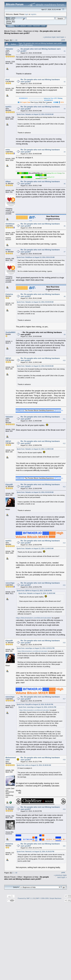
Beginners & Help (31, 31)
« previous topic (49, 37)
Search (23, 26)
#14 (64, 543)
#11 (64, 419)
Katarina (9, 294)
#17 (64, 699)
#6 (65, 226)
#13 (64, 487)
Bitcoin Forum (10, 31)
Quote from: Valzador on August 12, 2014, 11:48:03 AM (35, 449)
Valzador (9, 49)
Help (17, 26)
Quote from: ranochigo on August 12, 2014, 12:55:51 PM (36, 648)
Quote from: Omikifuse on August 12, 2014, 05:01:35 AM (36, 257)
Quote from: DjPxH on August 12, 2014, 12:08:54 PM (34, 591)
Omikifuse (10, 224)
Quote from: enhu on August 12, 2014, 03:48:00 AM (34, 765)
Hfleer (8, 181)
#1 (65, 51)
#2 (65, 82)
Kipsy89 (9, 484)
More (43, 26)
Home (11, 26)
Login (30, 26)
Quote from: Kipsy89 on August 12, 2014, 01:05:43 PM (35, 704)
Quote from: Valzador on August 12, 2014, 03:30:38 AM (35, 114)
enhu (8, 150)
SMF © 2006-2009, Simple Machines (49, 898)
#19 (64, 809)
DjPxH (8, 358)
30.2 (13, 21)
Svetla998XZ (11, 332)
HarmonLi (10, 807)
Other (20, 31)
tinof (8, 79)
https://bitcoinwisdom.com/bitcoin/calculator (34, 618)
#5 (65, 184)
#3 (65, 109)
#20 (64, 846)
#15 (64, 585)
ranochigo (10, 583)
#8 (65, 296)
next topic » (61, 37)
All (16, 40)
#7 (65, 252)
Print (63, 40)
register (33, 14)
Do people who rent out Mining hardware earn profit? (27, 878)
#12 (64, 443)
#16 (64, 643)
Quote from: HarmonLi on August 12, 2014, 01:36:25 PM (35, 852)
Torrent (9, 23)
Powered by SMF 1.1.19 (26, 898)
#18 (64, 760)
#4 (65, 152)
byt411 (8, 107)
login (27, 14)
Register (36, 26)
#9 (65, 335)
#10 (64, 360)
